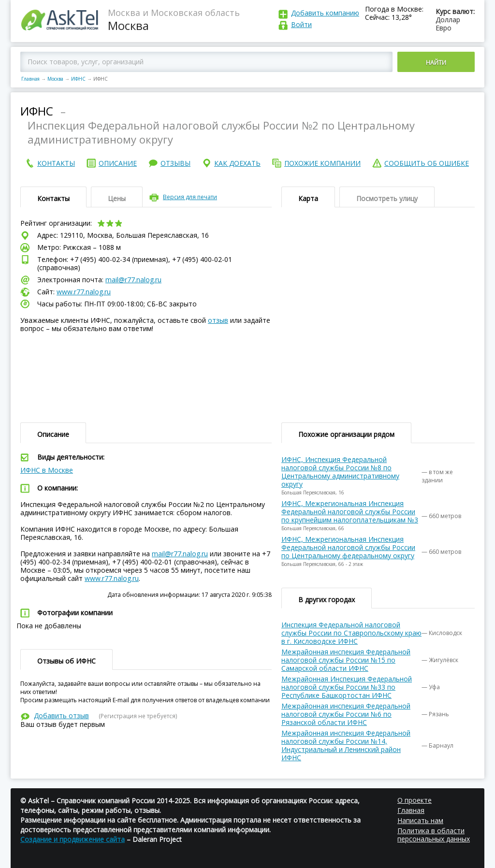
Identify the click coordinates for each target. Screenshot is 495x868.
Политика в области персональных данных (434, 835)
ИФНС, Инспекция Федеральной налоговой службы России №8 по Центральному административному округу (340, 472)
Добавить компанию (325, 13)
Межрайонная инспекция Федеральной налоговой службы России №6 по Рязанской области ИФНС (346, 714)
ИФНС (78, 79)
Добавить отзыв (61, 716)
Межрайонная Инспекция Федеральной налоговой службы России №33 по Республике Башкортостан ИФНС (347, 687)
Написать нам (420, 820)
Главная (30, 79)
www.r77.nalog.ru (84, 292)
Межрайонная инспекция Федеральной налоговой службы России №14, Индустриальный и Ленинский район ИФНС (346, 745)
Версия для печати (190, 197)
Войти (301, 24)
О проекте (415, 800)
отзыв (218, 320)
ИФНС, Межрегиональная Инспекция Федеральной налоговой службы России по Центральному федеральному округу (348, 547)
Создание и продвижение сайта (73, 839)
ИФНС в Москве (47, 470)
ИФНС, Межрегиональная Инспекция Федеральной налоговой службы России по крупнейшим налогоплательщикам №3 (350, 512)
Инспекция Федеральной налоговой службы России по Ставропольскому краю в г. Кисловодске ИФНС (351, 633)
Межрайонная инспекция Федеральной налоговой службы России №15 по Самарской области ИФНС (346, 660)
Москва (55, 79)
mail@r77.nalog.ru (133, 280)
